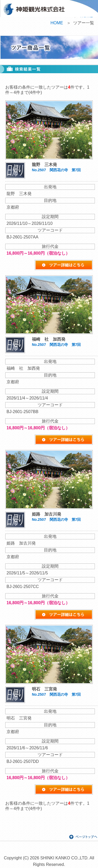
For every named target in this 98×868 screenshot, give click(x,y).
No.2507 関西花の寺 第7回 (56, 170)
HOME (57, 23)
